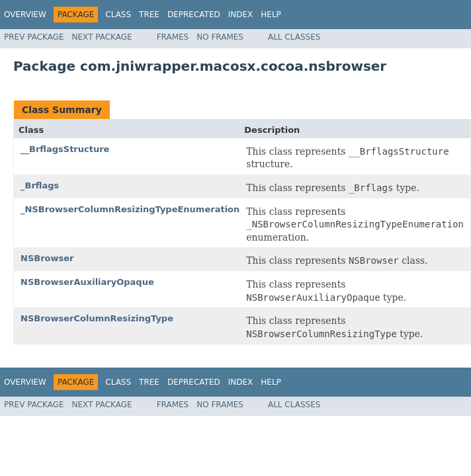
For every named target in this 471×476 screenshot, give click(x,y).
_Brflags (40, 185)
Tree (149, 15)
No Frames (220, 37)
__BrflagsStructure (65, 149)
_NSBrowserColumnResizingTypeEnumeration (130, 209)
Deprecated (194, 15)
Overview (25, 15)
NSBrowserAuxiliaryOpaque (87, 282)
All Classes (294, 37)
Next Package (102, 37)
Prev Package (34, 37)
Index (241, 15)
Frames (173, 37)
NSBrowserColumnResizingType (97, 318)
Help (271, 15)
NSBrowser (47, 258)
